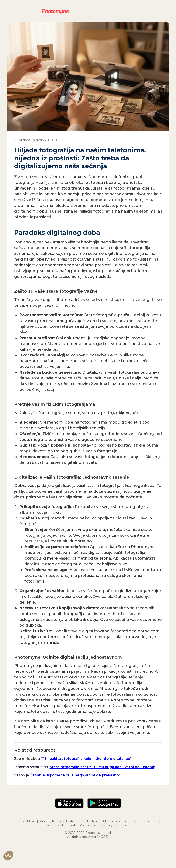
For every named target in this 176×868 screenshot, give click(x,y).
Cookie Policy (78, 825)
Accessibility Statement (112, 825)
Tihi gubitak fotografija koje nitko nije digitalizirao (86, 759)
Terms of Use (25, 821)
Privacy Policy (51, 821)
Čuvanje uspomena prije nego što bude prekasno (75, 775)
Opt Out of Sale (145, 821)
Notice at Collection (82, 821)
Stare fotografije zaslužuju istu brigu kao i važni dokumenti (102, 767)
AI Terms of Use (115, 821)
